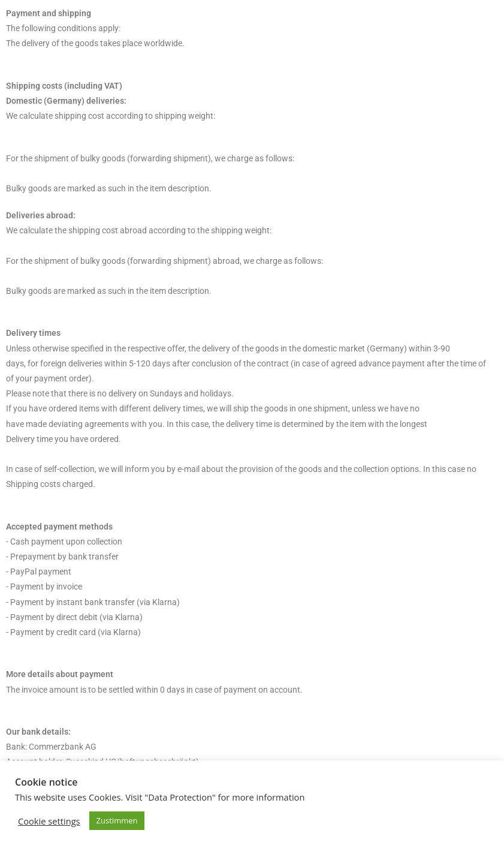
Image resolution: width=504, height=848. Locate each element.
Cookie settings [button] (49, 821)
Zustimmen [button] (117, 820)
